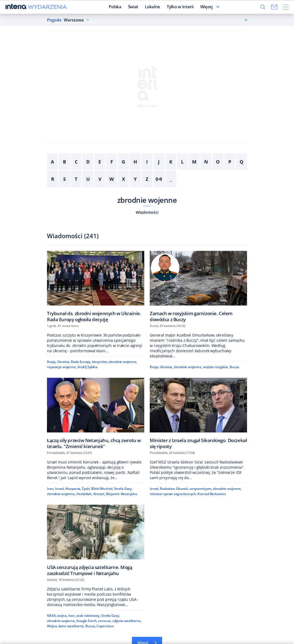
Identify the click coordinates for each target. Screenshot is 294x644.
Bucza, (91, 626)
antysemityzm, (201, 489)
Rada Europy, (81, 362)
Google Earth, (87, 621)
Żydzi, (86, 489)
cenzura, (105, 621)
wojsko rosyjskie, (216, 367)
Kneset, (99, 494)
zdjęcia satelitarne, (127, 621)
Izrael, (60, 489)
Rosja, (52, 362)
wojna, (62, 616)
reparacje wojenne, (62, 367)
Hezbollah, (84, 494)
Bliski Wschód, (102, 489)
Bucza (234, 367)
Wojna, (52, 626)
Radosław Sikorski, (174, 489)
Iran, (51, 489)
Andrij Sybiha (88, 367)
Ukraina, (63, 362)
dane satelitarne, (71, 626)
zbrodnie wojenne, (123, 362)
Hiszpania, (73, 489)
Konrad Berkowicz (212, 494)
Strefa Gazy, (123, 489)
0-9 (159, 179)
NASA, (52, 616)
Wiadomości (147, 212)
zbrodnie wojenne (147, 200)
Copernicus (105, 626)
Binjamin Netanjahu (122, 494)
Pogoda (54, 20)
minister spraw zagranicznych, (173, 494)
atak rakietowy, (88, 616)
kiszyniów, (100, 362)
